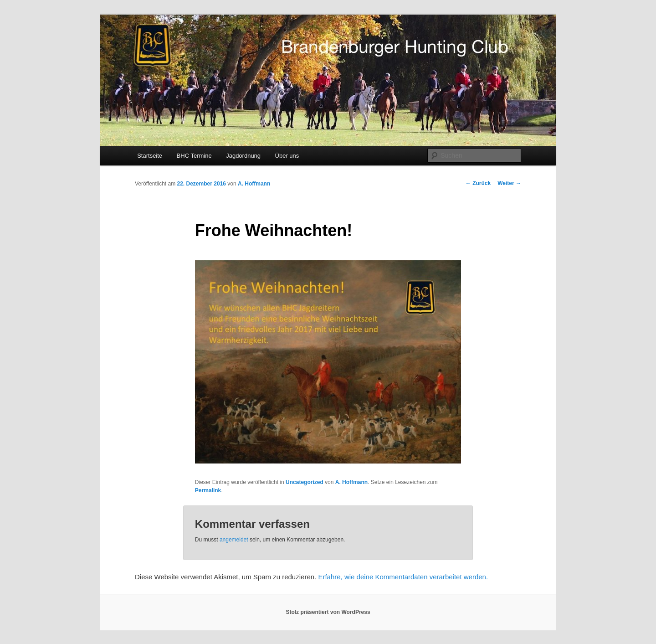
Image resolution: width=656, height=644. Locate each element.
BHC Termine (194, 156)
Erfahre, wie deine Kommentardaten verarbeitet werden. (403, 577)
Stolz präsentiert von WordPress (328, 612)
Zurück (478, 183)
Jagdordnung (243, 156)
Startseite (150, 156)
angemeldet (234, 540)
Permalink (208, 490)
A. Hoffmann (254, 184)
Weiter (509, 183)
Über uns (287, 156)
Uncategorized (305, 482)
